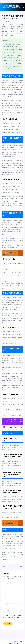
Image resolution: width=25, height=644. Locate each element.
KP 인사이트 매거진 (9, 6)
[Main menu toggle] (23, 7)
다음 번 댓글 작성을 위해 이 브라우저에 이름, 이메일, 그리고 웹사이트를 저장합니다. (12, 617)
